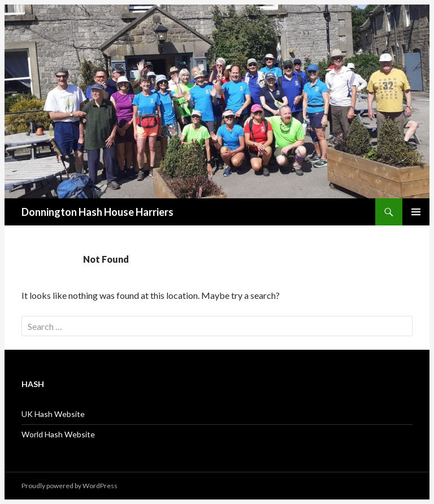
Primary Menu (416, 212)
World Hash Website (58, 434)
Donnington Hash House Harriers (97, 212)
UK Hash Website (53, 414)
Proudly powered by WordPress (70, 486)
